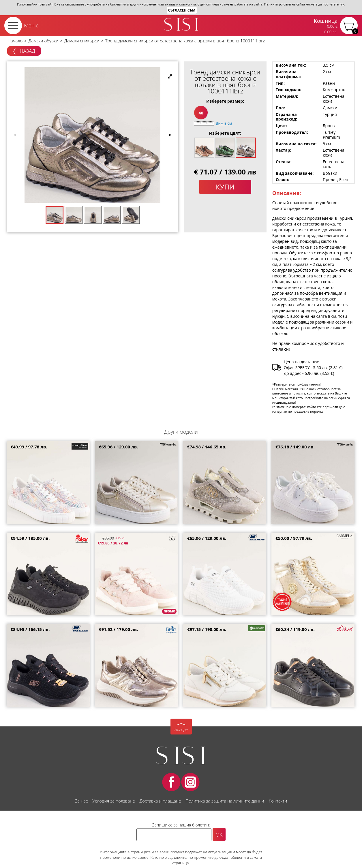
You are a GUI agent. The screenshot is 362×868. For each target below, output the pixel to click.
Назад (24, 51)
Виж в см (224, 123)
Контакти (278, 801)
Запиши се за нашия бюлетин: (181, 825)
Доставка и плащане (160, 801)
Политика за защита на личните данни (225, 801)
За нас (81, 801)
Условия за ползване (114, 801)
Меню (31, 25)
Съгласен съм (182, 10)
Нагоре (181, 730)
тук (342, 4)
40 (201, 113)
